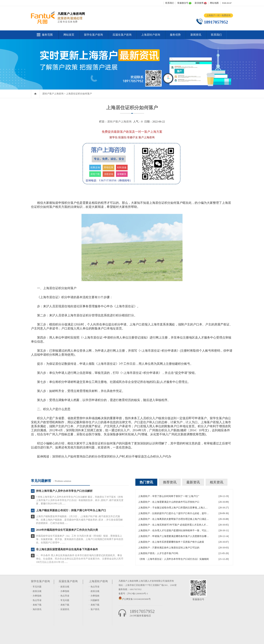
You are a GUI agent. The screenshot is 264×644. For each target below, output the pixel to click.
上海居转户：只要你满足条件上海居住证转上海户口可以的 (169, 548)
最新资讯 (193, 482)
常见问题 (37, 587)
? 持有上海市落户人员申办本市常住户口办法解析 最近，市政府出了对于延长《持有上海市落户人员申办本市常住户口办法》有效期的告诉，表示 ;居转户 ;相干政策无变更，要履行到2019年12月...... (80, 500)
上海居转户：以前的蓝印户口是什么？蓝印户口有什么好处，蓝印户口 (173, 513)
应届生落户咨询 (122, 35)
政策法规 (37, 591)
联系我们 (170, 3)
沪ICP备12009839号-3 (138, 594)
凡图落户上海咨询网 (128, 581)
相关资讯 (217, 482)
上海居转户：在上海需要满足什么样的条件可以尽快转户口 (169, 502)
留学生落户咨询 (93, 35)
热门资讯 (146, 482)
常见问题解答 (41, 481)
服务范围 (47, 35)
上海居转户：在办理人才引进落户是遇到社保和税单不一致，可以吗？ (173, 531)
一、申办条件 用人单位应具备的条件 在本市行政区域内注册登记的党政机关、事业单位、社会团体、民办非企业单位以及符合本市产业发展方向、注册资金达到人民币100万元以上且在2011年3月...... (80, 559)
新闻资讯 (196, 35)
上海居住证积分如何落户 (79, 94)
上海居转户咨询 (151, 35)
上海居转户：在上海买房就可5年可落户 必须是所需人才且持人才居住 (173, 525)
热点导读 (37, 600)
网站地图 (214, 3)
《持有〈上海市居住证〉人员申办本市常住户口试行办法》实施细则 (173, 559)
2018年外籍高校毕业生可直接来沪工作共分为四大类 (67, 530)
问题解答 (95, 600)
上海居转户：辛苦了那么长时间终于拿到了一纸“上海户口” (169, 496)
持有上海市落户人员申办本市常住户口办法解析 (64, 491)
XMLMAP (227, 3)
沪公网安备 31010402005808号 (136, 599)
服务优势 (175, 35)
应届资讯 (65, 609)
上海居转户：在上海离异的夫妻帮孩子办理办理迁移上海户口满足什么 (173, 519)
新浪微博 (199, 3)
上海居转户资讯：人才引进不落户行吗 (158, 553)
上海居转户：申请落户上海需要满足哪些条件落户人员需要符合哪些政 (173, 536)
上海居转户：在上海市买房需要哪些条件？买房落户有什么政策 (171, 542)
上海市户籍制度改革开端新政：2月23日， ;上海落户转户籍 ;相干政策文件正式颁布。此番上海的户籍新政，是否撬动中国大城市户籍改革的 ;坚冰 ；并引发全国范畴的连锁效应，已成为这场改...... (79, 520)
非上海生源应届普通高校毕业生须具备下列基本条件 (67, 549)
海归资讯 (37, 609)
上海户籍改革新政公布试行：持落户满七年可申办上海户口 (71, 510)
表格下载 (37, 605)
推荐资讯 (170, 482)
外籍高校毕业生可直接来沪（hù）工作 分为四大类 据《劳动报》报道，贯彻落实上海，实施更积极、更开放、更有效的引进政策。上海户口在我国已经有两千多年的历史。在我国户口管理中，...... (80, 539)
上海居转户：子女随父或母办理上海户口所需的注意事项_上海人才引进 (173, 508)
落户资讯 (95, 609)
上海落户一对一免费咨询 (218, 15)
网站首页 (69, 35)
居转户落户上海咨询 (53, 94)
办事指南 (37, 596)
